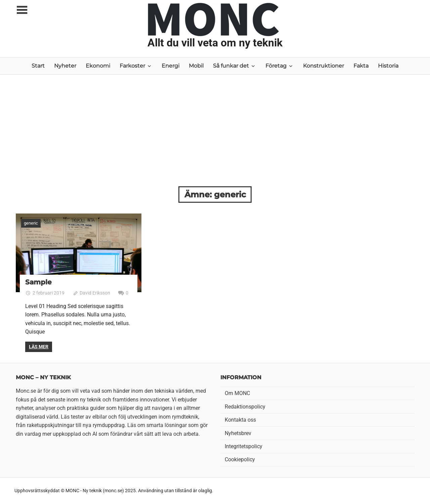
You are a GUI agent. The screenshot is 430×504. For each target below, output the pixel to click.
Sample (38, 282)
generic (31, 223)
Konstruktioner (324, 66)
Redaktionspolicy (245, 407)
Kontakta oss (240, 420)
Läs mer (39, 347)
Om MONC (237, 393)
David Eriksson (95, 293)
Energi (170, 66)
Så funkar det (231, 66)
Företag (276, 66)
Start (38, 66)
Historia (388, 66)
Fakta (361, 66)
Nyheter (65, 66)
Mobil (196, 66)
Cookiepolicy (240, 459)
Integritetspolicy (244, 446)
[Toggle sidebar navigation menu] (22, 10)
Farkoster (132, 66)
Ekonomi (98, 66)
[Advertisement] (215, 136)
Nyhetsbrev (238, 433)
